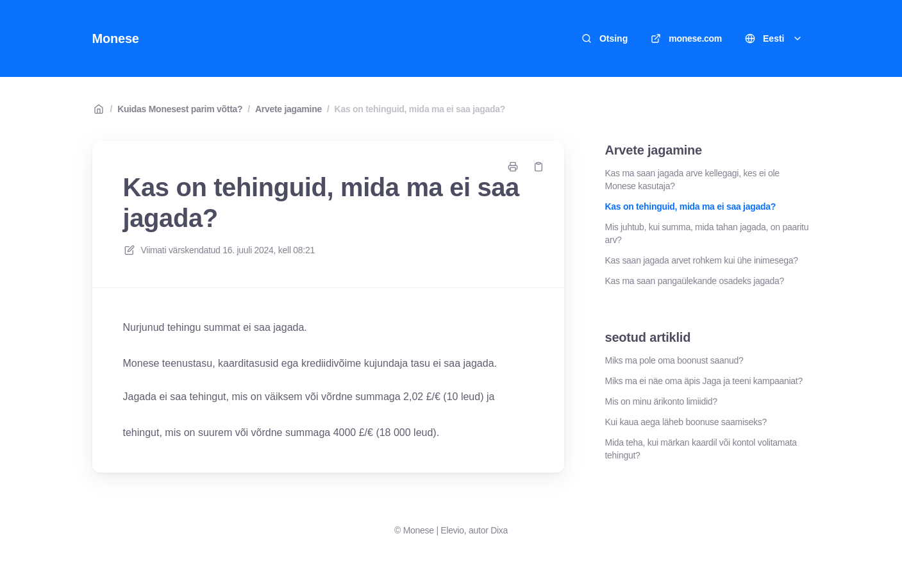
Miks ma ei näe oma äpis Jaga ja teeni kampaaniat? (704, 381)
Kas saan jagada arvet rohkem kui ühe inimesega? (702, 260)
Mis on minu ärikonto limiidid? (661, 401)
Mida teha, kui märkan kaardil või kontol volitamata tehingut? (701, 449)
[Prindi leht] (513, 167)
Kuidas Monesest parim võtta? (180, 109)
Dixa (499, 530)
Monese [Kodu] (116, 38)
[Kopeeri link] (539, 167)
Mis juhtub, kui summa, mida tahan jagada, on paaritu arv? (707, 233)
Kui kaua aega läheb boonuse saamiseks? (686, 422)
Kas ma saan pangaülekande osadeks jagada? (695, 281)
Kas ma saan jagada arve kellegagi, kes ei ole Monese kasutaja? (692, 180)
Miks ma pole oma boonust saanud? (674, 360)
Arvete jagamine (288, 109)
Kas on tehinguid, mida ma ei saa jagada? (420, 109)
